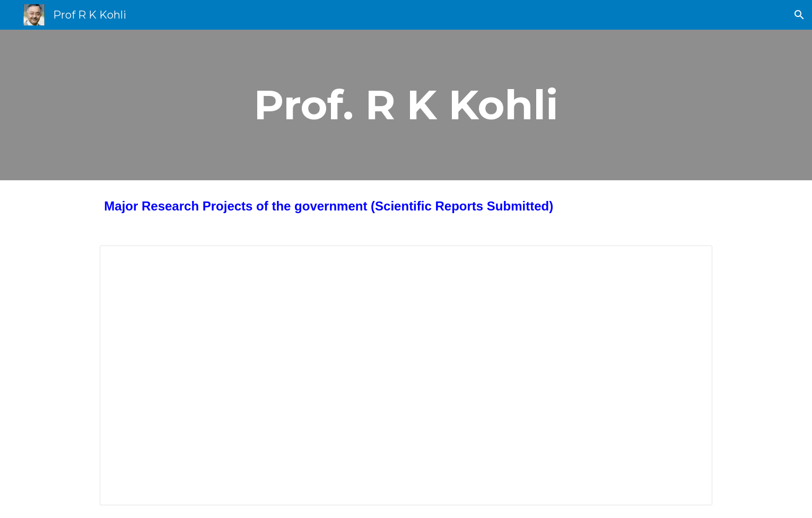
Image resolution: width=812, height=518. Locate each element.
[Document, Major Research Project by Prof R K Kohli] (406, 376)
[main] (406, 105)
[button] (799, 15)
